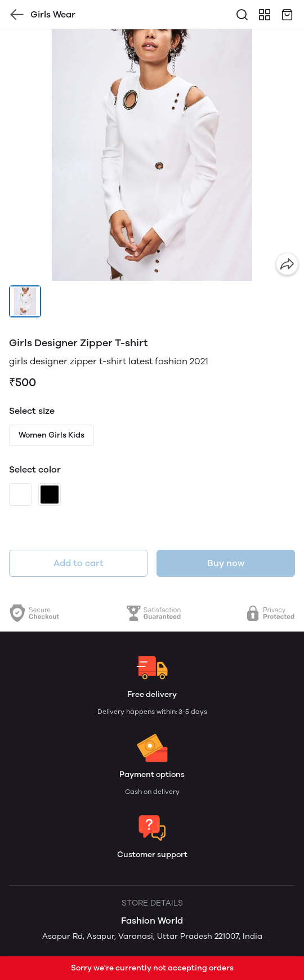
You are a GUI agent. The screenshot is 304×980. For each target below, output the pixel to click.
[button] (25, 301)
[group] (152, 155)
